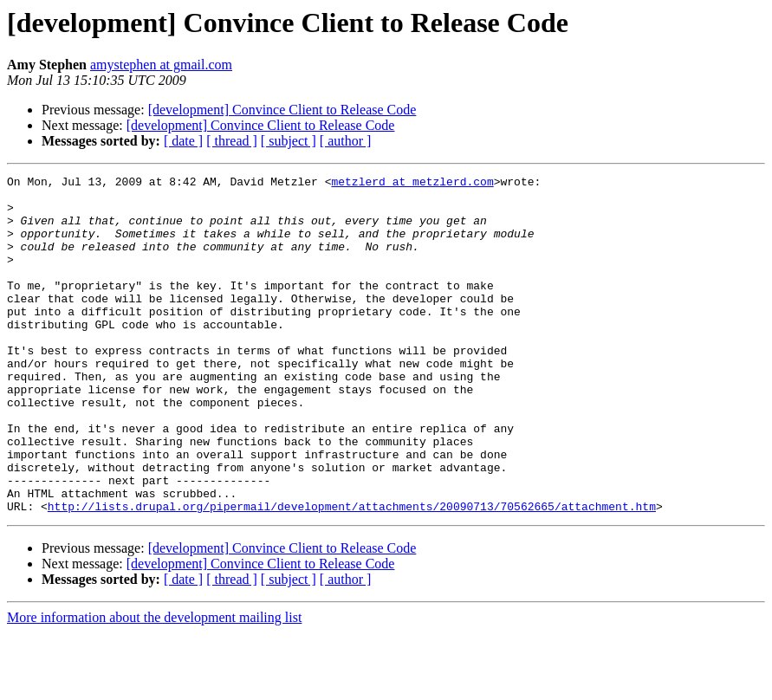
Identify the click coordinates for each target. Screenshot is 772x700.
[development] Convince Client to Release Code (282, 110)
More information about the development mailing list (154, 685)
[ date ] (183, 141)
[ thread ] (232, 141)
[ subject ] (289, 141)
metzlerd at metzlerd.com (412, 184)
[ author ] (346, 141)
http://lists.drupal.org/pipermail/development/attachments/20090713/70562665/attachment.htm (352, 574)
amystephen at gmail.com (161, 65)
